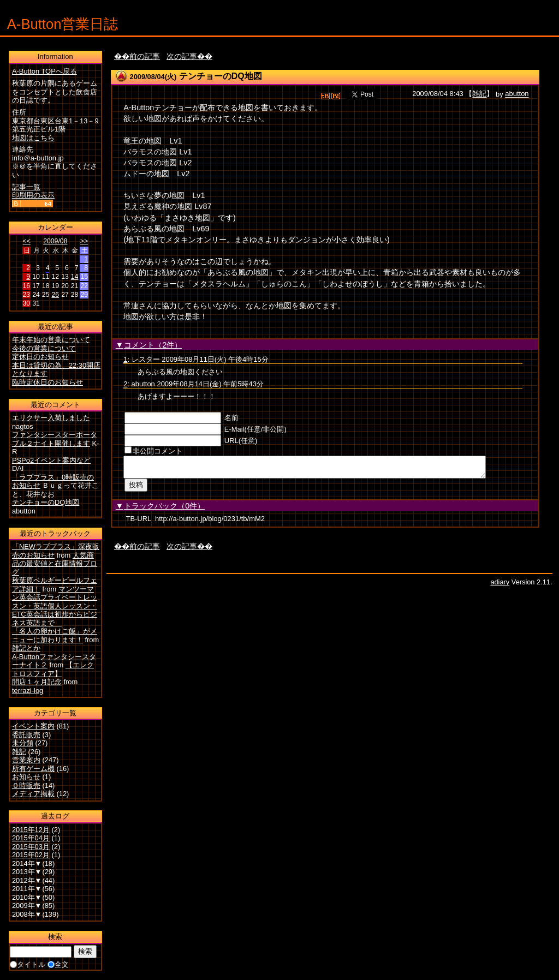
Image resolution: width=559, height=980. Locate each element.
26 (55, 295)
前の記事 (145, 56)
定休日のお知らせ (40, 357)
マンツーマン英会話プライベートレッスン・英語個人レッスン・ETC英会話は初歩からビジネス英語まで (55, 606)
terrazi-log (28, 691)
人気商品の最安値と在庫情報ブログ (55, 564)
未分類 (23, 743)
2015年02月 (31, 855)
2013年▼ (27, 872)
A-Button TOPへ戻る (44, 71)
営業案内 (26, 760)
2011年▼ (27, 889)
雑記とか (26, 648)
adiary (500, 585)
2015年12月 (31, 830)
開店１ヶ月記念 (37, 682)
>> (84, 241)
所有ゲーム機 (33, 769)
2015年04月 (31, 838)
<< (27, 241)
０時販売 (26, 785)
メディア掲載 (33, 794)
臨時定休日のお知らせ (47, 382)
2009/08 (55, 241)
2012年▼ (27, 880)
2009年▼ (27, 906)
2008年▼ (27, 914)
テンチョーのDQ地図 (221, 76)
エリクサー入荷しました (51, 418)
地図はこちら (33, 138)
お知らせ (26, 777)
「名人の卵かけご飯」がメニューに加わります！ (55, 635)
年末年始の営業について (51, 340)
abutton (517, 94)
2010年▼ (27, 897)
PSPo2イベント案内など (51, 460)
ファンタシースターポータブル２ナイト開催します (55, 439)
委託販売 (26, 735)
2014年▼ (27, 864)
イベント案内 (33, 726)
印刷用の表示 (33, 195)
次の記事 (182, 56)
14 (75, 277)
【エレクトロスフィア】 (53, 669)
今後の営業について (44, 348)
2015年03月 (31, 847)
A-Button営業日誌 (63, 24)
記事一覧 (26, 187)
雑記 (479, 94)
